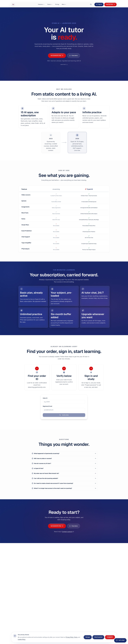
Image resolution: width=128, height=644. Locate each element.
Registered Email (47, 406)
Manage (88, 637)
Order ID (45, 398)
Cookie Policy (22, 639)
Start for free (110, 4)
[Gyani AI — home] (13, 4)
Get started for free (57, 56)
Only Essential (98, 637)
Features (41, 4)
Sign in (99, 4)
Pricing (57, 4)
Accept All (110, 637)
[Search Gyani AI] (91, 4)
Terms (76, 637)
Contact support (68, 534)
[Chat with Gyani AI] (120, 640)
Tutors (50, 4)
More (64, 4)
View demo (74, 56)
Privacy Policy (70, 637)
